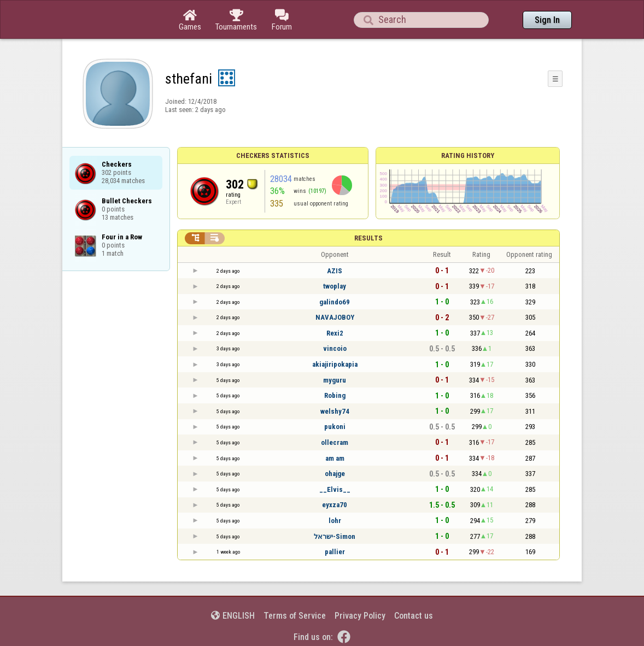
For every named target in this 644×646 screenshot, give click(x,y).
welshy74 (335, 411)
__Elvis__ (335, 489)
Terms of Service (295, 616)
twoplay (335, 286)
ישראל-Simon (335, 536)
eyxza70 (335, 505)
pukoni (335, 427)
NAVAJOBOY (335, 317)
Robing (335, 395)
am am (335, 458)
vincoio (335, 348)
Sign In (547, 20)
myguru (335, 380)
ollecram (335, 442)
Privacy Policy (360, 616)
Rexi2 (335, 333)
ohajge (335, 474)
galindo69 (335, 302)
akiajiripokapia (335, 364)
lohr (335, 521)
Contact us (414, 616)
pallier (335, 552)
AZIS (335, 271)
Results (368, 238)
